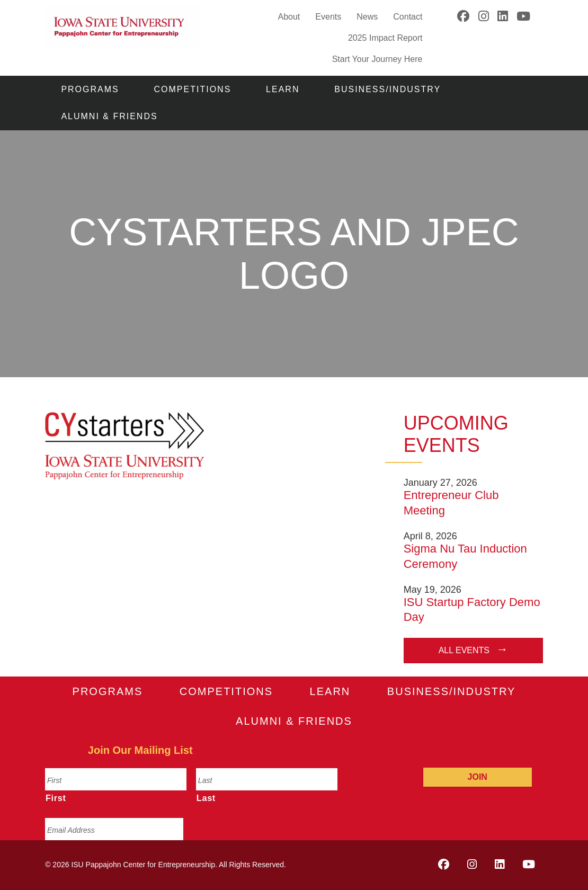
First (56, 798)
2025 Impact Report (385, 38)
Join (478, 777)
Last (206, 798)
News (367, 17)
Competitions (193, 89)
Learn (283, 89)
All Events (464, 650)
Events (328, 17)
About (289, 17)
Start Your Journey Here (377, 59)
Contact (408, 17)
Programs (90, 89)
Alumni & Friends (109, 116)
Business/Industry (387, 89)
